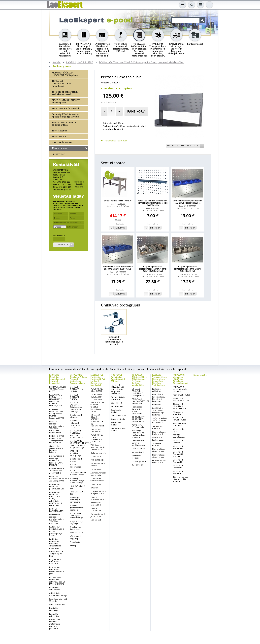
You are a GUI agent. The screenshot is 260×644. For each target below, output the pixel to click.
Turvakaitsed (96, 469)
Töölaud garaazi (62, 66)
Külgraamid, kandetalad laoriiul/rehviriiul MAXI (57, 570)
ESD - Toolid (116, 403)
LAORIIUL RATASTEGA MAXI (57, 510)
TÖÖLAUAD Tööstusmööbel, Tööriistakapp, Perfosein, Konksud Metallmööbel (141, 62)
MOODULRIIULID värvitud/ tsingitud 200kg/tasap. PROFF (98, 407)
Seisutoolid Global (116, 424)
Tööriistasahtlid (60, 131)
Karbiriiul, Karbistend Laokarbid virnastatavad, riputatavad (55, 543)
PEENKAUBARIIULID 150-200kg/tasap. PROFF (58, 389)
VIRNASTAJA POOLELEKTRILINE (181, 399)
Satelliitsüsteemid (57, 605)
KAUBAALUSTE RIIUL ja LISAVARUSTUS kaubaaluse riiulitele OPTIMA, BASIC (56, 400)
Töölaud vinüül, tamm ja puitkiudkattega (64, 124)
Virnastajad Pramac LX (178, 467)
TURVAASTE (96, 456)
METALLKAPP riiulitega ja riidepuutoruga (77, 515)
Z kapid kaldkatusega (76, 466)
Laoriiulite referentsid (54, 615)
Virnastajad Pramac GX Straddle (178, 454)
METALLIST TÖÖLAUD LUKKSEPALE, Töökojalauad (66, 74)
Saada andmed (61, 245)
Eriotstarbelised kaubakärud (159, 462)
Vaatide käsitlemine (96, 509)
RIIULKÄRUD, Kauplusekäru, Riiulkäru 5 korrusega (159, 398)
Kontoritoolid (117, 406)
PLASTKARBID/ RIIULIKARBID (97, 390)
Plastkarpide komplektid (96, 504)
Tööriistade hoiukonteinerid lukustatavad (98, 447)
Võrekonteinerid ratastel (98, 465)
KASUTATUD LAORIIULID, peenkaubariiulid (57, 486)
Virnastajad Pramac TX (178, 442)
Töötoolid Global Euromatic (119, 398)
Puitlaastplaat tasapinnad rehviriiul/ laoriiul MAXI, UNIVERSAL (57, 581)
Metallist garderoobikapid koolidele (77, 507)
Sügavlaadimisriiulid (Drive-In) (58, 600)
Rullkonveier (58, 154)
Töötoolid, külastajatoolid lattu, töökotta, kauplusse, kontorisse (118, 389)
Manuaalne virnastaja (178, 413)
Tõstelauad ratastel (157, 444)
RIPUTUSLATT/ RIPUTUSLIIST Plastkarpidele (66, 101)
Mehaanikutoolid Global (119, 429)
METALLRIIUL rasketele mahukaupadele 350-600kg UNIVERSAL (56, 519)
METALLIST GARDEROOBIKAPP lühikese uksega (78, 472)
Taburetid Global (119, 416)
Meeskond (79, 187)
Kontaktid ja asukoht (79, 183)
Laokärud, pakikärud (157, 390)
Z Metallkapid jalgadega (76, 416)
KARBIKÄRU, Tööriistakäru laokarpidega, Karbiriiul (158, 411)
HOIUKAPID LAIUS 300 (78, 487)
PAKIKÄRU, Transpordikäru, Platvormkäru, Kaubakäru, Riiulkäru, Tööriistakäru (160, 380)
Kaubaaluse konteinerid (96, 430)
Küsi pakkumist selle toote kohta (183, 146)
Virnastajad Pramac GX (178, 447)
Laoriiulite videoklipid (54, 609)
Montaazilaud (59, 136)
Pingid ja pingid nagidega (77, 522)
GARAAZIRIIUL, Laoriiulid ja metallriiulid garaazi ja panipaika (56, 624)
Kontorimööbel (200, 375)
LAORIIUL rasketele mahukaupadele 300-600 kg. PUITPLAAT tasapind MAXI (56, 427)
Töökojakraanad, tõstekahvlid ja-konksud (180, 479)
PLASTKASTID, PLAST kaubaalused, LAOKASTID (97, 438)
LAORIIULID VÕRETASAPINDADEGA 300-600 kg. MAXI (59, 479)
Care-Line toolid (118, 419)
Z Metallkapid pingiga (76, 460)
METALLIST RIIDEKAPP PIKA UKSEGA (77, 389)
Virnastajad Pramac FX (178, 461)
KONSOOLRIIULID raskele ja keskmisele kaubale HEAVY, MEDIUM (57, 461)
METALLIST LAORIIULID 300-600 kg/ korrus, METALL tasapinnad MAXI (56, 414)
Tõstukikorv (96, 484)
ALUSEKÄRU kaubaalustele (158, 439)
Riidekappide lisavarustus (76, 528)
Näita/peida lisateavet (116, 141)
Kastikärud (157, 405)
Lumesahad (96, 520)
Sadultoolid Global (116, 411)
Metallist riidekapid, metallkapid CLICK (75, 424)
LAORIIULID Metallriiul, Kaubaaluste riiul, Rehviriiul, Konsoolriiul (57, 379)
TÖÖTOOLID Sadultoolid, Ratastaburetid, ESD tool (118, 378)
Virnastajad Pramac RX (178, 472)
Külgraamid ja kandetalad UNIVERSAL (55, 561)
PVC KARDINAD (97, 460)
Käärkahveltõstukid (181, 395)
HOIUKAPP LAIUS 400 (77, 493)
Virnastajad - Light (178, 430)
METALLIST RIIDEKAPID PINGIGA (75, 397)
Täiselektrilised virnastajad (180, 424)
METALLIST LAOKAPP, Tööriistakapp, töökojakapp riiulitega (76, 407)
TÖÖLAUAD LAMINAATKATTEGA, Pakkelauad (62, 83)
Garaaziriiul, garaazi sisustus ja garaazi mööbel (56, 449)
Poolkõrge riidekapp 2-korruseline (75, 500)
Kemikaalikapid (77, 533)
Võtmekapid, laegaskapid (75, 537)
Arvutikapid (75, 542)
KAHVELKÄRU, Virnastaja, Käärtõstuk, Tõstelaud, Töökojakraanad (180, 379)
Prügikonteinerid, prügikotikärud (98, 492)
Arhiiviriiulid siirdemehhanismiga (58, 594)
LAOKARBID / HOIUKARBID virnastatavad (96, 397)
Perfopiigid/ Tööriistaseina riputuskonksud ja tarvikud (65, 115)
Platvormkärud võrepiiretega (159, 450)
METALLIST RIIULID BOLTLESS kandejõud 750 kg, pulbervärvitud (97, 420)
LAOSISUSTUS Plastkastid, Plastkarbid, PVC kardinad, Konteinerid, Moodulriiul (98, 380)
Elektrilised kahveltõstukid (179, 419)
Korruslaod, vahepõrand (55, 588)
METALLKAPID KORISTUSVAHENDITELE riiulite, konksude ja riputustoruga (80, 444)
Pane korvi (136, 111)
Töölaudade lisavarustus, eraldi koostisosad (65, 93)
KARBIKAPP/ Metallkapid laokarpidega (76, 453)
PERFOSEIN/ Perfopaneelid (65, 108)
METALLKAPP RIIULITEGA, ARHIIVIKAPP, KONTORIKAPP (76, 434)
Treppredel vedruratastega (97, 479)
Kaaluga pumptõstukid (179, 436)
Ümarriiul (95, 488)
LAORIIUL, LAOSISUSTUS (80, 62)
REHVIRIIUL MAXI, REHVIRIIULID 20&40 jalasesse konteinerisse (57, 439)
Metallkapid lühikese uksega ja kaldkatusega (77, 480)
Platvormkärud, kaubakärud (159, 433)
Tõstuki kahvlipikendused (98, 498)
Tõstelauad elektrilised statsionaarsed (179, 406)
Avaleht (57, 62)
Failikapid (74, 545)
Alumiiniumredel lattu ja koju (98, 474)
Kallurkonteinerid (98, 453)
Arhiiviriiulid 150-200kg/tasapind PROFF (57, 554)
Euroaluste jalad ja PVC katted (98, 515)
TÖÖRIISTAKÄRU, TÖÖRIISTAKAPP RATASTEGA (160, 420)
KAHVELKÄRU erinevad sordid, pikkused (180, 389)
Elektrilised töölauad (62, 142)
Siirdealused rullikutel (158, 427)
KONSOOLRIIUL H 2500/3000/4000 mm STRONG (57, 471)
